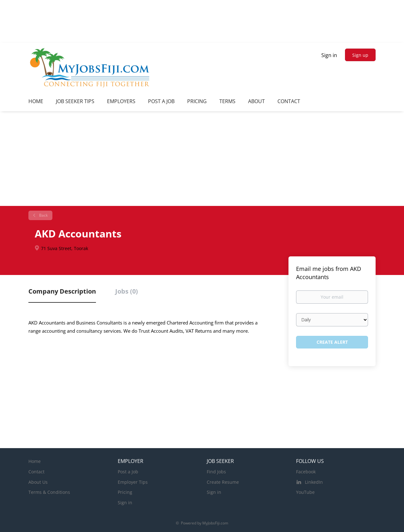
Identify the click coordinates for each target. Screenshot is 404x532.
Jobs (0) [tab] (127, 291)
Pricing (125, 492)
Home (35, 461)
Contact (36, 472)
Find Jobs (216, 472)
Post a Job (128, 472)
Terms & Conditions (49, 492)
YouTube (305, 492)
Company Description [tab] (62, 291)
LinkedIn (314, 482)
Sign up (360, 55)
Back (43, 215)
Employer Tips (133, 482)
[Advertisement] (202, 159)
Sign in (329, 55)
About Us (38, 482)
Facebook (306, 472)
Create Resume (223, 482)
